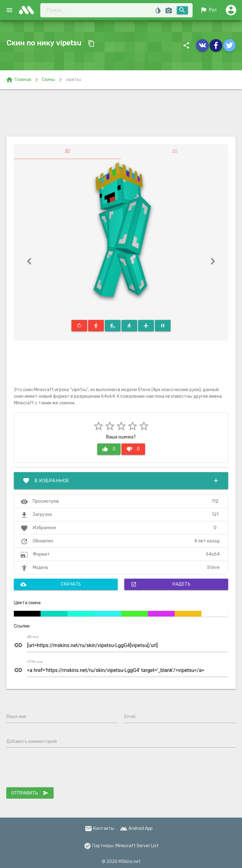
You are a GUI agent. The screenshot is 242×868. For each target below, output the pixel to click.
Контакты (99, 828)
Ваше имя (16, 717)
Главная (18, 80)
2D (175, 151)
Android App (136, 828)
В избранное (121, 481)
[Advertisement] (121, 113)
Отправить (30, 793)
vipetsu (73, 80)
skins (28, 10)
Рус (208, 10)
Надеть (161, 584)
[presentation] (54, 769)
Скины (48, 80)
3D (67, 151)
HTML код (35, 662)
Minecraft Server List (137, 846)
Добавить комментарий (31, 741)
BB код (33, 637)
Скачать (51, 584)
